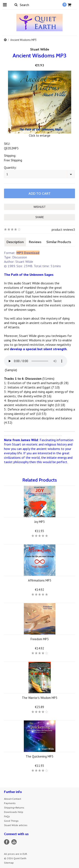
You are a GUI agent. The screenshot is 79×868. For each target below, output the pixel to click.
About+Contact (13, 799)
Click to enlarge (40, 135)
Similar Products (59, 242)
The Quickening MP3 (39, 756)
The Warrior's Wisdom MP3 (40, 698)
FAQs (7, 816)
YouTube (14, 842)
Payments (10, 803)
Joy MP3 (39, 522)
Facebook (7, 842)
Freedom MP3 (40, 639)
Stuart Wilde (40, 49)
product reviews (62, 230)
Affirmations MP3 (40, 580)
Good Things (11, 821)
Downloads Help (14, 812)
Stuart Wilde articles (16, 825)
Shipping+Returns (14, 808)
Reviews (35, 242)
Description (15, 242)
